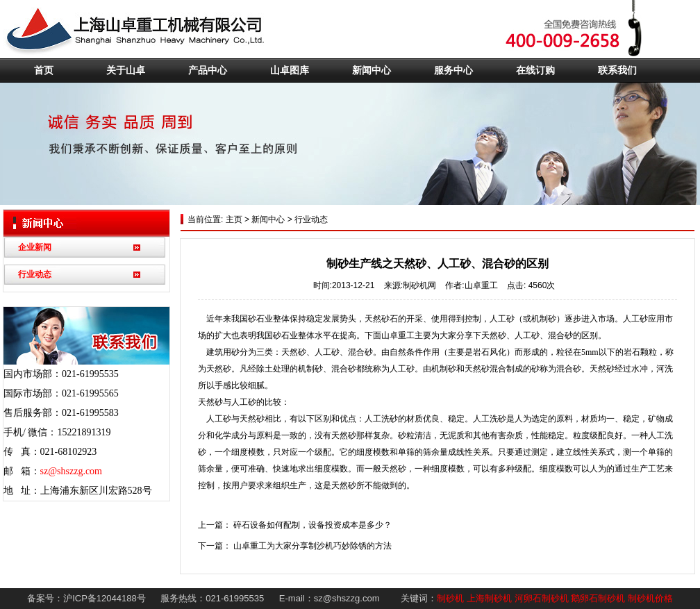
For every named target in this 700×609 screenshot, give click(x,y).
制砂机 (450, 598)
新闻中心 (372, 70)
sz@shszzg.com (71, 471)
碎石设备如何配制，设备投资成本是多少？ (312, 525)
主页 (232, 219)
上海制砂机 (489, 598)
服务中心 (453, 70)
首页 (44, 70)
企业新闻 (35, 247)
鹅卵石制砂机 (598, 598)
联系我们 (617, 70)
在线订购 (535, 70)
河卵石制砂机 (542, 598)
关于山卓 (126, 70)
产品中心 (208, 70)
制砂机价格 (650, 598)
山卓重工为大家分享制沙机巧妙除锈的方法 (312, 546)
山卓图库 (290, 70)
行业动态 (35, 274)
